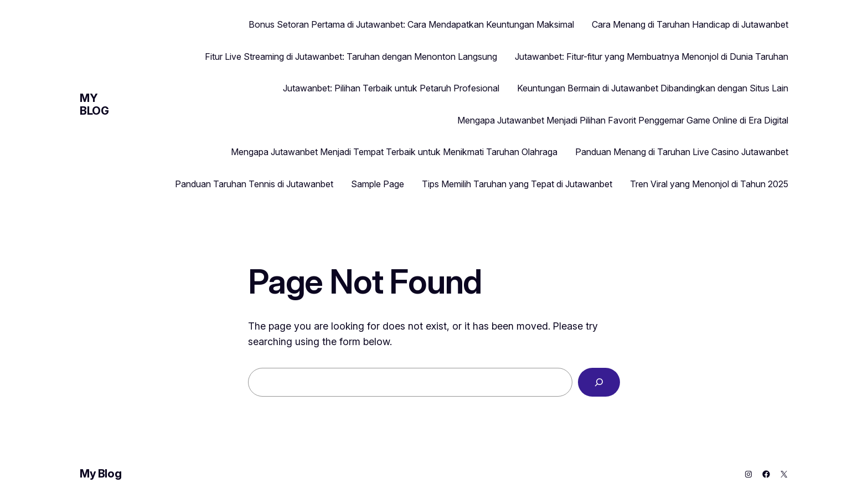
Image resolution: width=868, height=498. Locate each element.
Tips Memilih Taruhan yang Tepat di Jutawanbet (517, 184)
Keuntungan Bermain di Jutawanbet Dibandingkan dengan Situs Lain (653, 88)
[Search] (599, 382)
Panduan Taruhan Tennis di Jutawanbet (254, 184)
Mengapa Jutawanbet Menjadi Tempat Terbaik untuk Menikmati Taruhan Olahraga (394, 152)
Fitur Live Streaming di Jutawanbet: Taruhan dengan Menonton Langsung (351, 57)
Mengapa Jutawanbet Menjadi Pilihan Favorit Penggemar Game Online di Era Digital (623, 120)
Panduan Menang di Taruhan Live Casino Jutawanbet (682, 152)
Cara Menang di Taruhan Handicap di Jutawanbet (690, 24)
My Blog (94, 104)
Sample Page (378, 184)
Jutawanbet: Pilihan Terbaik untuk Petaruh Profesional (391, 88)
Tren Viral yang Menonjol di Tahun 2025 (709, 184)
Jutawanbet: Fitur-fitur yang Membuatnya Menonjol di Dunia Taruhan (652, 57)
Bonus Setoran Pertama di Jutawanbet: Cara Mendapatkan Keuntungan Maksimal (411, 24)
